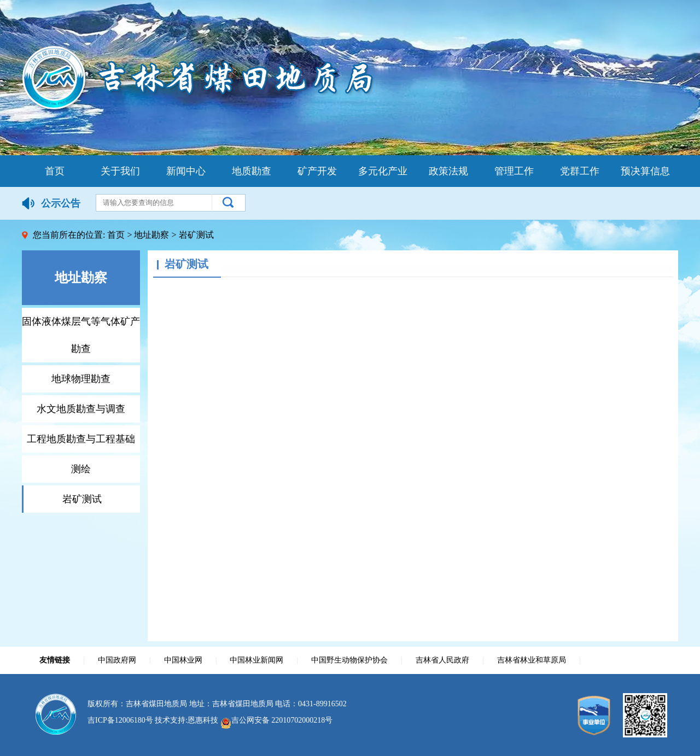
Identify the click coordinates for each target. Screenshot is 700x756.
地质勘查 (252, 171)
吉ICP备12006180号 (120, 720)
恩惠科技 (203, 720)
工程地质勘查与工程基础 (81, 439)
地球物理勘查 (81, 379)
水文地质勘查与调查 (81, 409)
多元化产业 (383, 171)
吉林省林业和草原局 (532, 660)
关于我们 (120, 171)
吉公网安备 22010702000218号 (277, 720)
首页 (55, 171)
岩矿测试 (82, 499)
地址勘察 (151, 235)
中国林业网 (183, 660)
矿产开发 (317, 171)
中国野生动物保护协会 (349, 660)
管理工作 (514, 171)
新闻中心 (186, 171)
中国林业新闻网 (256, 660)
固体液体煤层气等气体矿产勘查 (81, 335)
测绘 (81, 469)
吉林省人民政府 (442, 660)
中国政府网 (117, 660)
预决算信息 (645, 171)
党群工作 (580, 171)
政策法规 (448, 171)
